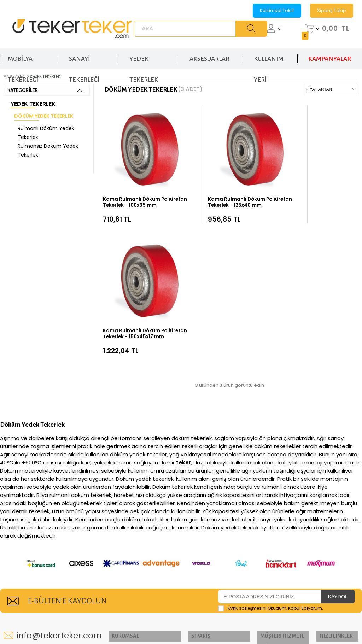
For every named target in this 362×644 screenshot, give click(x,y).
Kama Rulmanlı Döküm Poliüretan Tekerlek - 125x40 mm (220, 183)
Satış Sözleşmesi (274, 522)
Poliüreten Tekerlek (328, 539)
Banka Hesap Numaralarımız (201, 547)
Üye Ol (189, 511)
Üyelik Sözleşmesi (276, 511)
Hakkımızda (125, 489)
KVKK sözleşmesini (247, 448)
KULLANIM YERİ (269, 56)
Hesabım (193, 500)
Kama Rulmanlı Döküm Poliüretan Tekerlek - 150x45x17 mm (308, 183)
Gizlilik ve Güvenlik (278, 489)
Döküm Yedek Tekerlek (44, 115)
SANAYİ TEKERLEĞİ (84, 56)
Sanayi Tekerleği (336, 489)
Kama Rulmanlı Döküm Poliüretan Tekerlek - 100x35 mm (133, 183)
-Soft (142, 624)
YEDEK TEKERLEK (144, 56)
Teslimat (192, 522)
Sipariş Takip (332, 10)
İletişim (119, 500)
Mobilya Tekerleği (327, 578)
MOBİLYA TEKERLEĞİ (23, 56)
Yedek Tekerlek (33, 102)
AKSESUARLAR (209, 52)
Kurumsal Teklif (277, 10)
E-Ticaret (160, 624)
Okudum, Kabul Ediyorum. (271, 449)
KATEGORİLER (45, 89)
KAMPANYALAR (330, 52)
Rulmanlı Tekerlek (326, 521)
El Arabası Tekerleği (328, 503)
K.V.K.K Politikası (274, 500)
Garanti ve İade (201, 533)
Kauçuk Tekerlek (336, 553)
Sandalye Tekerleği (327, 596)
